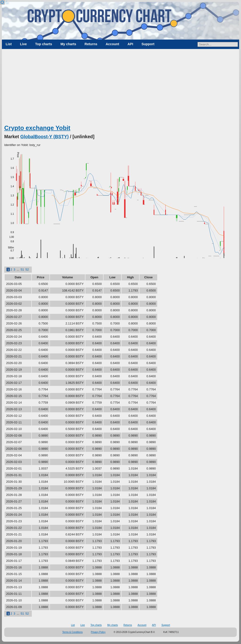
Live (23, 44)
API (130, 44)
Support (148, 44)
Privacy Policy (98, 632)
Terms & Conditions (73, 632)
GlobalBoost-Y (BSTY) (44, 137)
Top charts (44, 44)
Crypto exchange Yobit (37, 128)
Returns (91, 44)
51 (22, 269)
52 (27, 269)
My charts (68, 44)
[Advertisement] (120, 88)
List (9, 44)
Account (112, 44)
